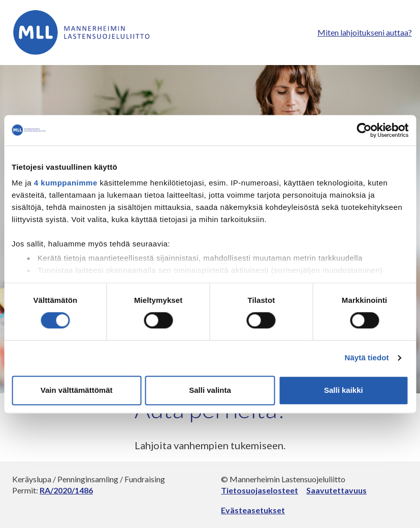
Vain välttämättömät (77, 390)
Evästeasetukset (253, 510)
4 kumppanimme (66, 183)
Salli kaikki (344, 390)
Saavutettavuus (336, 490)
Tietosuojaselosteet (260, 490)
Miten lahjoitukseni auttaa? (365, 32)
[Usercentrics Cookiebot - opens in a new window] (364, 130)
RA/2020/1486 (66, 490)
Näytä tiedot (367, 358)
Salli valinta (210, 390)
